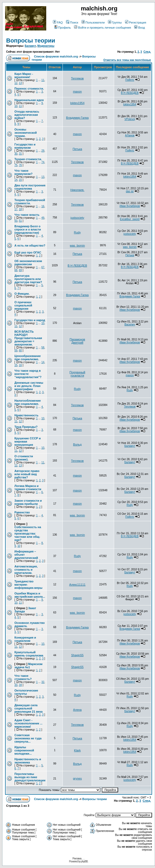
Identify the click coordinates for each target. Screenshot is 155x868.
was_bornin (77, 245)
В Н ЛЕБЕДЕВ (130, 93)
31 (20, 154)
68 (16, 270)
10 (16, 106)
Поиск (72, 22)
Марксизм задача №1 (28, 666)
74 (43, 162)
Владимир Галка (77, 118)
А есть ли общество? (30, 245)
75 (16, 165)
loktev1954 (77, 103)
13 (20, 83)
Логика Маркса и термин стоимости (28, 487)
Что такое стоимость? (23, 677)
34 (20, 685)
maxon (77, 91)
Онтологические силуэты (26, 692)
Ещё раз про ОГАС (28, 252)
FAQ (58, 22)
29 (43, 151)
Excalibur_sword (130, 219)
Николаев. (77, 190)
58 (43, 347)
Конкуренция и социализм (25, 639)
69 (20, 270)
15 (20, 180)
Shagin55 (77, 655)
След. (147, 52)
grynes (77, 778)
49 (43, 218)
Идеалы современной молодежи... (24, 750)
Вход (139, 28)
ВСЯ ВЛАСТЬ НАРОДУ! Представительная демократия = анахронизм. (28, 338)
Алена (77, 710)
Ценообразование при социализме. (28, 358)
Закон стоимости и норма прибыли (28, 502)
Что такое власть (27, 215)
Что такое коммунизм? (24, 172)
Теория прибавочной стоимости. (30, 202)
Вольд (77, 444)
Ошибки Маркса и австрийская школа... (30, 595)
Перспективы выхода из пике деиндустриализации (30, 777)
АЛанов (130, 135)
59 (16, 350)
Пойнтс (130, 80)
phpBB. (85, 861)
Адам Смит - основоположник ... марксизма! (28, 723)
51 (20, 221)
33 (16, 685)
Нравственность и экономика (28, 761)
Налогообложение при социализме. (28, 402)
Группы (115, 22)
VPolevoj (130, 119)
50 (16, 221)
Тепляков (77, 78)
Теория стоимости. (28, 159)
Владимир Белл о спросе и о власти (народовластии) (28, 229)
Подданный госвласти (77, 374)
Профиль (63, 28)
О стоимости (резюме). (24, 458)
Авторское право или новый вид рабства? (27, 474)
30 (16, 154)
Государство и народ (30, 320)
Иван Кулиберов (130, 206)
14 (16, 180)
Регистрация (136, 22)
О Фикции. (22, 294)
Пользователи (93, 22)
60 (20, 350)
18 (20, 209)
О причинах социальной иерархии (23, 305)
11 (43, 80)
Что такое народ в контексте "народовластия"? (28, 374)
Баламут (30, 46)
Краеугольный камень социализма (29, 654)
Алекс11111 (77, 585)
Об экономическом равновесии (28, 263)
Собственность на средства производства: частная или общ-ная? (28, 533)
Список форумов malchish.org (56, 56)
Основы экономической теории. (26, 133)
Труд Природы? (26, 427)
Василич (130, 324)
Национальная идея (29, 100)
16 (43, 206)
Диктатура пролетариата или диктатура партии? (28, 279)
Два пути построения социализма (30, 187)
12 (16, 83)
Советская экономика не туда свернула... (28, 738)
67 (43, 267)
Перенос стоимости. (29, 89)
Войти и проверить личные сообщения (102, 28)
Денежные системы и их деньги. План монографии (29, 386)
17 (16, 209)
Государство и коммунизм (25, 146)
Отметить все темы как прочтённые (127, 60)
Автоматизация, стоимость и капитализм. (26, 570)
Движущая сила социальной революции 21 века (28, 708)
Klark (77, 750)
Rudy (77, 232)
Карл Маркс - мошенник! (24, 75)
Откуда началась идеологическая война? (27, 115)
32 (43, 682)
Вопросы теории (31, 41)
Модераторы (46, 46)
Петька (77, 149)
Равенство (22, 512)
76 (20, 165)
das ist (130, 191)
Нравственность (26, 415)
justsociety (77, 218)
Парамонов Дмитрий (77, 341)
